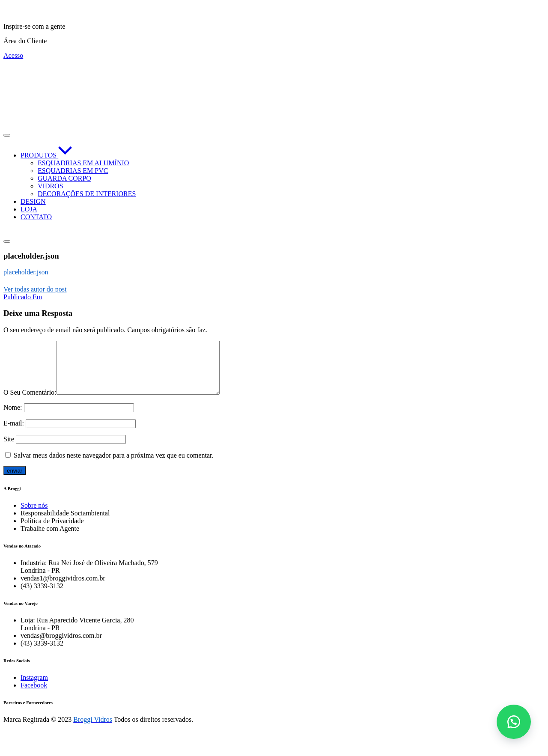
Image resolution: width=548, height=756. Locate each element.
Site (9, 449)
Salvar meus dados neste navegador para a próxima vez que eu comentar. (113, 466)
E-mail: (14, 433)
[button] (514, 722)
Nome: (13, 418)
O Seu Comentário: (30, 403)
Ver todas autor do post (35, 289)
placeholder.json (26, 272)
